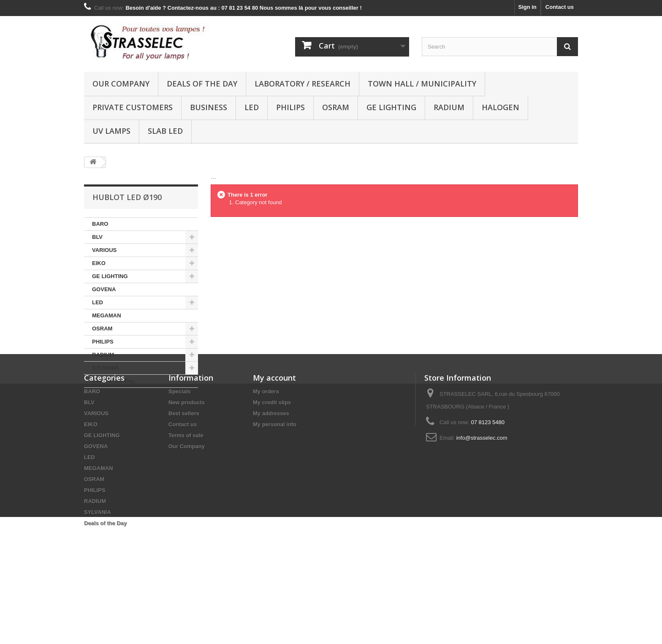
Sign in (527, 7)
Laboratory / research (303, 84)
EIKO (99, 263)
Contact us (560, 7)
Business (209, 107)
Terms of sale (186, 503)
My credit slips (272, 470)
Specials (180, 459)
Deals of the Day (202, 84)
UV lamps (111, 131)
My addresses (271, 481)
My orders (266, 459)
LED (252, 107)
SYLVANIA (106, 368)
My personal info (275, 492)
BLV (97, 237)
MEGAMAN (107, 315)
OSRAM (336, 107)
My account (274, 445)
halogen (501, 107)
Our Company (121, 84)
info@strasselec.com (482, 505)
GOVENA (104, 289)
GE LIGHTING (391, 107)
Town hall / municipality (422, 84)
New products (187, 470)
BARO (100, 224)
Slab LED (165, 131)
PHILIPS (290, 107)
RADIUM (449, 107)
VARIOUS (104, 250)
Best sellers (184, 481)
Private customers (133, 107)
